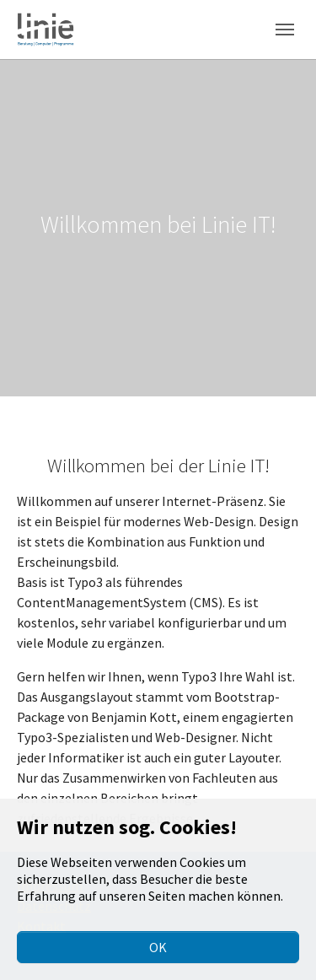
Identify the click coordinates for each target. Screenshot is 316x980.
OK (158, 947)
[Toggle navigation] (285, 30)
